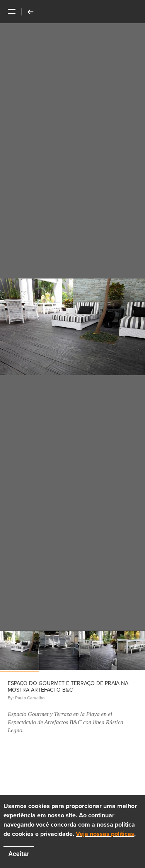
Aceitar (19, 854)
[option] (72, 327)
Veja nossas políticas (105, 834)
